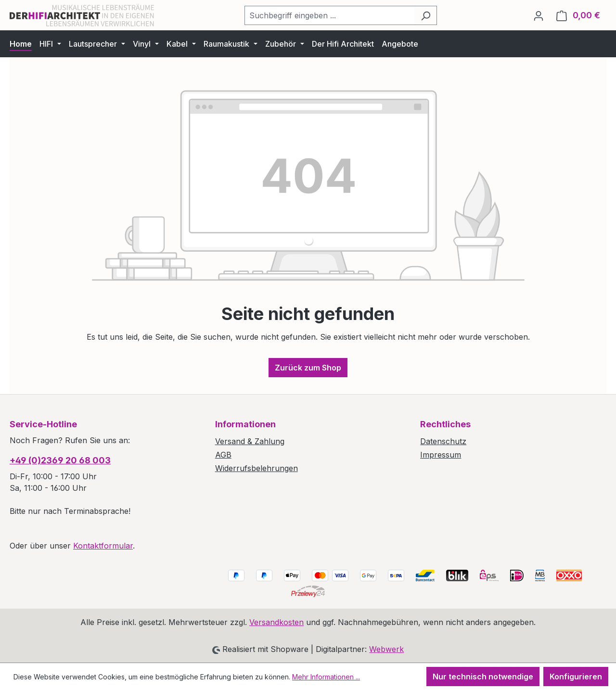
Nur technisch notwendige (483, 677)
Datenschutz (443, 441)
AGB (223, 455)
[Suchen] (426, 15)
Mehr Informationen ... (326, 677)
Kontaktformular (103, 546)
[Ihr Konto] (539, 15)
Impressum (441, 455)
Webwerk (386, 649)
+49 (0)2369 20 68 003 (60, 460)
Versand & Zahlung (250, 441)
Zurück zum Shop (308, 368)
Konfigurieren (576, 677)
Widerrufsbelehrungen (257, 468)
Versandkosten (276, 622)
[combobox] (330, 15)
